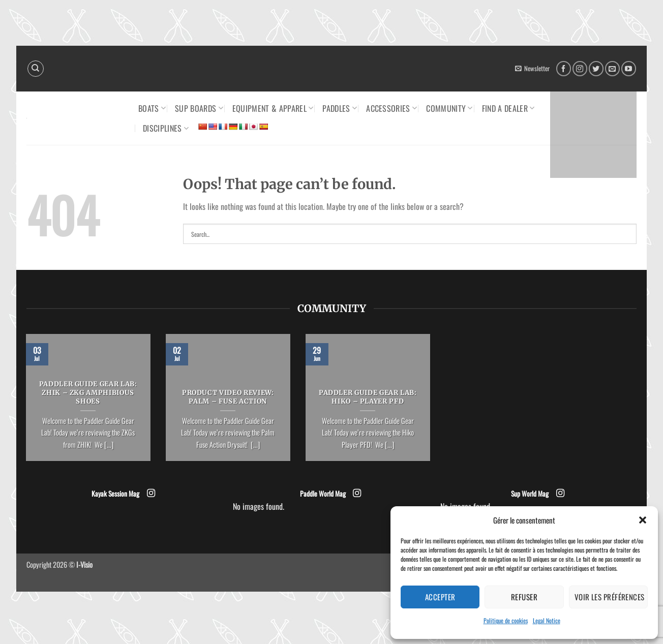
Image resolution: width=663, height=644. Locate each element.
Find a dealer (508, 108)
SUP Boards (199, 108)
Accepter (440, 597)
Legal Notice (547, 620)
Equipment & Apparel (273, 108)
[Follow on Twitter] (596, 68)
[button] (643, 520)
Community (449, 108)
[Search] (36, 69)
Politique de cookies (506, 620)
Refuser (524, 597)
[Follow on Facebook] (564, 68)
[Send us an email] (612, 68)
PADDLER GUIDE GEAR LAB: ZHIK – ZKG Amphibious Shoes (88, 393)
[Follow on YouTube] (629, 68)
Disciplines (166, 128)
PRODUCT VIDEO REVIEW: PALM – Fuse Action (228, 397)
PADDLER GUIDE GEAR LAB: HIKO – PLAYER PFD (368, 397)
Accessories (391, 108)
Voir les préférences (610, 597)
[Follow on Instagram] (580, 68)
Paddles (340, 108)
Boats (152, 108)
